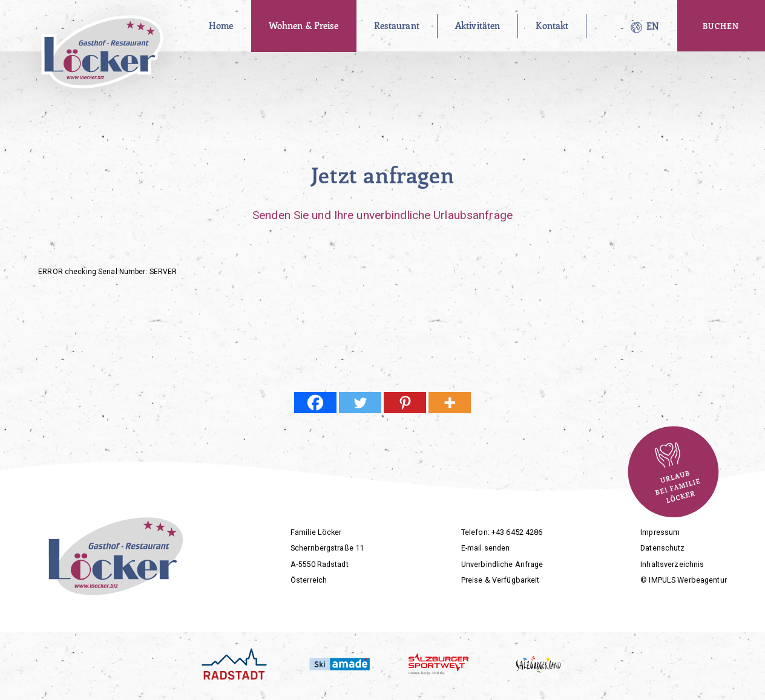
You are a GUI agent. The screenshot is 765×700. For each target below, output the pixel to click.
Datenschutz (662, 548)
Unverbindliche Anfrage (502, 564)
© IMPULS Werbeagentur (684, 580)
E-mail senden (486, 548)
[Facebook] (315, 403)
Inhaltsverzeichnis (672, 564)
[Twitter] (360, 403)
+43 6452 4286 (517, 532)
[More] (450, 403)
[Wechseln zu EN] (653, 26)
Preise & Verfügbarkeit (501, 580)
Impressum (660, 532)
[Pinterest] (405, 403)
